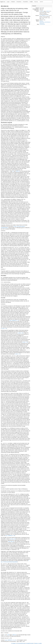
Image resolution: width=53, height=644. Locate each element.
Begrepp (36, 2)
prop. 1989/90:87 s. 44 (14, 320)
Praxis (31, 2)
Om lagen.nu (14, 643)
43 (15, 640)
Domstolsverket (42, 24)
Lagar (8, 2)
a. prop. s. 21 (17, 354)
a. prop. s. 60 (13, 539)
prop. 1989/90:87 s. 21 (10, 640)
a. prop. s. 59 (25, 342)
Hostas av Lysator (38, 643)
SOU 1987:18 (11, 542)
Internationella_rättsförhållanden (45, 22)
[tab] (42, 6)
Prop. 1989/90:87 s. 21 (43, 15)
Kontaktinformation (30, 643)
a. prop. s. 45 (20, 333)
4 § (13, 171)
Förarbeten (19, 2)
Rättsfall (13, 2)
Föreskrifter (25, 2)
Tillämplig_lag (42, 23)
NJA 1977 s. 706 (4, 350)
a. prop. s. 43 (4, 328)
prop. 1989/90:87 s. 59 (10, 536)
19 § (43, 11)
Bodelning (41, 21)
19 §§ (8, 635)
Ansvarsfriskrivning (21, 643)
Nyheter (41, 2)
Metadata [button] (34, 6)
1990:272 (18, 171)
